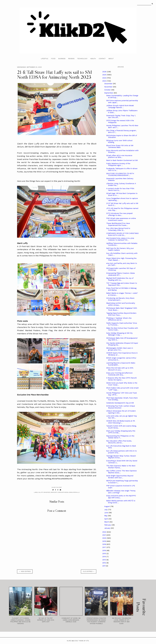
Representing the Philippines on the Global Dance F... (120, 437)
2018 (104, 544)
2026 (105, 72)
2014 (104, 557)
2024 (105, 78)
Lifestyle (45, 59)
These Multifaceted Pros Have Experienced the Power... (118, 224)
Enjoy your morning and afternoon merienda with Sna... (119, 374)
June (106, 513)
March (107, 522)
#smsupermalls (74, 492)
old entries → (89, 571)
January (108, 528)
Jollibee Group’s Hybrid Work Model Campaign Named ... (120, 107)
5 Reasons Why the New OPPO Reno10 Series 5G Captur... (121, 379)
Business (62, 59)
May (106, 516)
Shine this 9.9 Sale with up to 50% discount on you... (120, 369)
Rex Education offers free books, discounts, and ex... (119, 442)
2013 (104, 560)
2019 (104, 541)
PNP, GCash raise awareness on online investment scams (121, 219)
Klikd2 (69, 641)
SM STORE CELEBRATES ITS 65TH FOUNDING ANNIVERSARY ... (120, 174)
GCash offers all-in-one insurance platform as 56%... (119, 156)
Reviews (71, 59)
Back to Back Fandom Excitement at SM (122, 160)
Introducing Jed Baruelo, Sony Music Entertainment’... (120, 299)
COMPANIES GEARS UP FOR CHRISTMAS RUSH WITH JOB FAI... (122, 234)
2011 (104, 566)
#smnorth (54, 492)
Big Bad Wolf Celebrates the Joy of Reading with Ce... (120, 279)
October (108, 90)
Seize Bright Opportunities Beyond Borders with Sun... (120, 477)
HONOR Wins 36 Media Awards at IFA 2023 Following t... (121, 422)
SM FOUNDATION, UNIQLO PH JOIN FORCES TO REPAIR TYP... (120, 239)
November (109, 87)
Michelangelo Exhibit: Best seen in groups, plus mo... (120, 349)
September (109, 93)
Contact (102, 59)
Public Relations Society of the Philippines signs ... (118, 165)
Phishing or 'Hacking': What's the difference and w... (119, 319)
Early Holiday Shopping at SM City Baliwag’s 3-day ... (119, 334)
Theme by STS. (84, 641)
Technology (82, 59)
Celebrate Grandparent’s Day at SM (120, 403)
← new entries (25, 571)
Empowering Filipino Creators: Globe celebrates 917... (121, 274)
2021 (104, 535)
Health (93, 59)
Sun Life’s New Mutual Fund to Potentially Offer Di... (118, 229)
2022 (105, 532)
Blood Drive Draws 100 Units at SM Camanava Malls (120, 146)
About (111, 59)
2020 (105, 538)
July (106, 510)
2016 (104, 551)
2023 (105, 81)
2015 (104, 554)
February (108, 525)
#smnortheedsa (63, 492)
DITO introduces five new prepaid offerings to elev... (119, 214)
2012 (104, 563)
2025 (105, 75)
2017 (104, 547)
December (109, 84)
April (106, 519)
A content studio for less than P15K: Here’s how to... (120, 189)
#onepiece (47, 492)
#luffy (41, 492)
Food (53, 59)
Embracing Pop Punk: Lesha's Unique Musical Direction (121, 407)
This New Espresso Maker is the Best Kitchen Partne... (121, 467)
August (107, 506)
